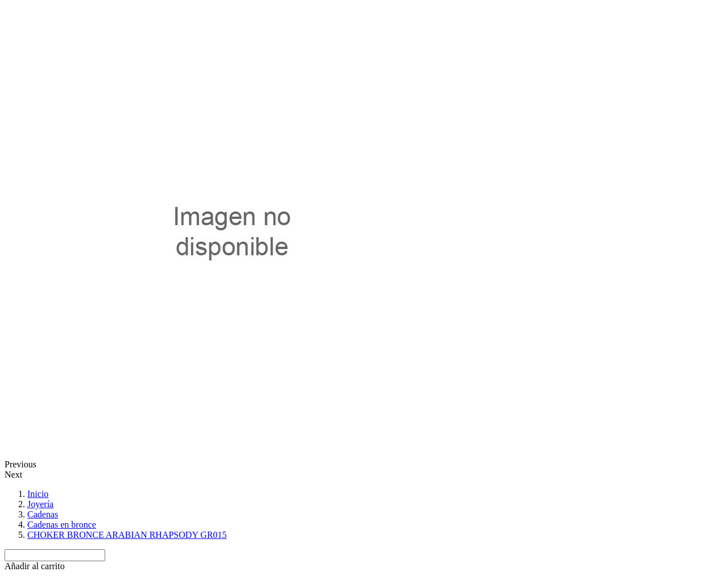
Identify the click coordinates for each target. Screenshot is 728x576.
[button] (35, 566)
